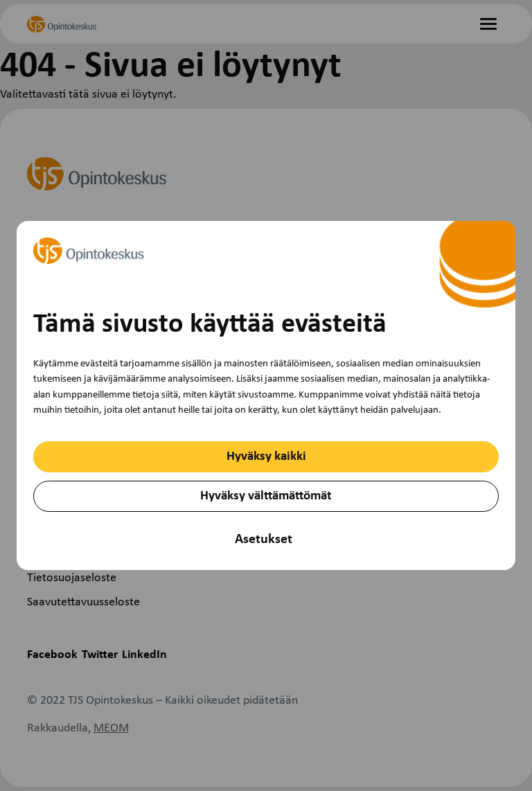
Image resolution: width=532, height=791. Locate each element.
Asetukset (264, 540)
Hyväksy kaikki (266, 457)
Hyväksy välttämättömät (266, 496)
